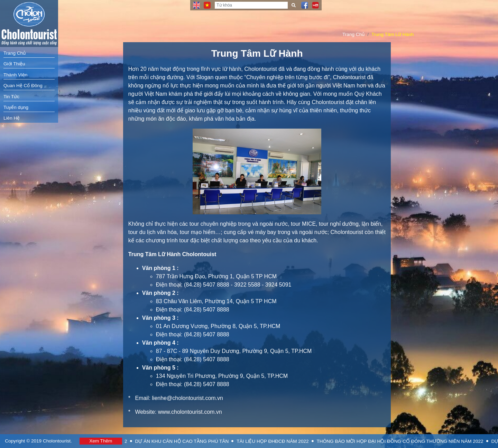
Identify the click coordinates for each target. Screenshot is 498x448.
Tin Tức (11, 97)
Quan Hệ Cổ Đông (23, 86)
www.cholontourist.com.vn (190, 412)
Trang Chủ (15, 53)
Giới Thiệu (14, 64)
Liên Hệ (12, 118)
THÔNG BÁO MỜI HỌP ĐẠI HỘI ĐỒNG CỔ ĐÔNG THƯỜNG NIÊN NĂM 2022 (407, 441)
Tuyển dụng (16, 107)
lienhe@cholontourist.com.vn (187, 398)
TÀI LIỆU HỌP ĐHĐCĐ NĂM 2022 (280, 441)
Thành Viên (15, 75)
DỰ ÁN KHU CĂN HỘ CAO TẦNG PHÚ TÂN (189, 441)
